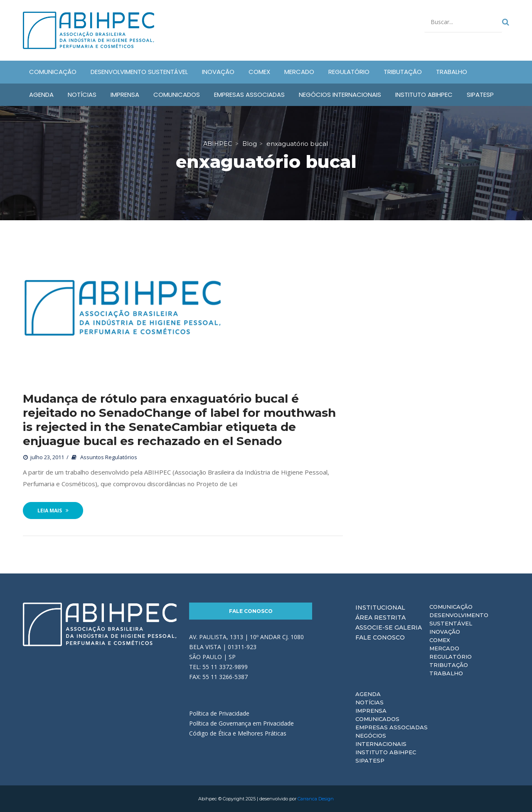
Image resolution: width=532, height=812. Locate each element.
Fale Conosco (251, 611)
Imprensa (371, 711)
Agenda (368, 694)
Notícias (369, 702)
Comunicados (377, 719)
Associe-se (374, 627)
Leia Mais (53, 511)
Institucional (380, 608)
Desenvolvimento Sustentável (459, 619)
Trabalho (446, 673)
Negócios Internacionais (381, 740)
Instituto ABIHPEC (386, 752)
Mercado (444, 648)
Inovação (445, 632)
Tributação (449, 665)
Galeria (408, 627)
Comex (440, 640)
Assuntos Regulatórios (109, 457)
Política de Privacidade (219, 713)
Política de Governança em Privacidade (241, 723)
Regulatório (451, 657)
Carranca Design (316, 799)
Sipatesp (370, 760)
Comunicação (451, 607)
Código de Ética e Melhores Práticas (238, 733)
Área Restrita (381, 618)
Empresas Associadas (392, 727)
